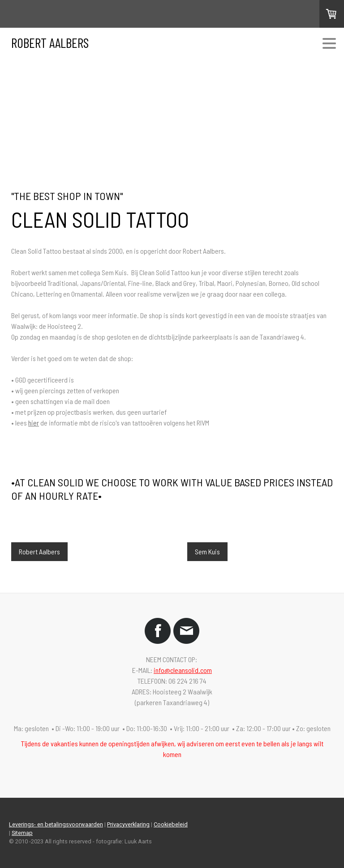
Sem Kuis (207, 551)
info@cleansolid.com (183, 670)
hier (34, 423)
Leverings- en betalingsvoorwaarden (56, 824)
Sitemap (22, 833)
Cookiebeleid (171, 824)
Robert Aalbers (39, 551)
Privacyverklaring (128, 824)
